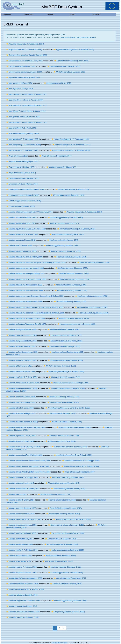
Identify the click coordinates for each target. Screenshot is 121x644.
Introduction (6, 14)
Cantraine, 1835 (23, 601)
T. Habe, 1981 (25, 189)
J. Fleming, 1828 (21, 567)
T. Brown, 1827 (22, 489)
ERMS (73, 14)
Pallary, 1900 (24, 257)
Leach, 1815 (19, 366)
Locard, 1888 (25, 268)
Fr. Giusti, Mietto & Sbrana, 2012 (26, 94)
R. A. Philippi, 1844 (22, 477)
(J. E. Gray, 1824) (60, 441)
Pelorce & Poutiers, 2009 (24, 100)
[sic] (17, 156)
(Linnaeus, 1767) (64, 377)
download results (88, 37)
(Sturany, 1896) (22, 133)
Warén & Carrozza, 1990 (23, 117)
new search (65, 37)
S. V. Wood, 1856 (22, 234)
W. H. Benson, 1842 (23, 519)
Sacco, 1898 (20, 397)
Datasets (51, 14)
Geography (29, 14)
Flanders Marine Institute (60, 643)
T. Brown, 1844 (19, 246)
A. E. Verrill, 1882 (21, 128)
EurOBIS (97, 14)
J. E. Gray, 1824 (21, 377)
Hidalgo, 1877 (61, 167)
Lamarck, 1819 (69, 72)
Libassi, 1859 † (22, 533)
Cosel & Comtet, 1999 (26, 55)
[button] (7, 44)
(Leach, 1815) (66, 234)
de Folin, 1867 (21, 346)
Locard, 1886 (21, 388)
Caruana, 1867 (21, 573)
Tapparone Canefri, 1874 (26, 324)
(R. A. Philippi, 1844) (65, 371)
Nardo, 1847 (19, 556)
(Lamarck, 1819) (24, 72)
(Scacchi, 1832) (68, 612)
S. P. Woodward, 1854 (29, 212)
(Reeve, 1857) (21, 173)
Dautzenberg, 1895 (21, 352)
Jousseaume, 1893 (24, 578)
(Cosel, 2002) (71, 61)
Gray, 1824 (20, 539)
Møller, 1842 (18, 561)
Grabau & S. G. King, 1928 (26, 229)
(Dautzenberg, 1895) (66, 352)
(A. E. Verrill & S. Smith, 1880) (67, 408)
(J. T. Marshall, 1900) (24, 49)
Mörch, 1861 (21, 66)
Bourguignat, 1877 (55, 156)
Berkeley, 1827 (21, 508)
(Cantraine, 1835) (23, 201)
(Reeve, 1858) (20, 206)
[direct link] (76, 37)
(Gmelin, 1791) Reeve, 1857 (28, 472)
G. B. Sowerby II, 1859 (23, 447)
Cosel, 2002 (24, 61)
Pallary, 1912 (25, 274)
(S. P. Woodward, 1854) (25, 44)
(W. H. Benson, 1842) (76, 229)
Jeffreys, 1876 (19, 83)
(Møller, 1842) (57, 561)
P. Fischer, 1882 (20, 408)
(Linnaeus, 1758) (21, 251)
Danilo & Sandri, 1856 (22, 383)
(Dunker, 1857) (22, 184)
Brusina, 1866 (20, 371)
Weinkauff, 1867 (21, 341)
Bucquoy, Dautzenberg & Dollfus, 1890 (36, 262)
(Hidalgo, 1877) (20, 167)
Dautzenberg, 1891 (21, 402)
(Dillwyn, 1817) (63, 66)
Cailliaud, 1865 (21, 360)
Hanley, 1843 (19, 544)
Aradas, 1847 (21, 217)
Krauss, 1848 (20, 240)
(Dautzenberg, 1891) (63, 402)
